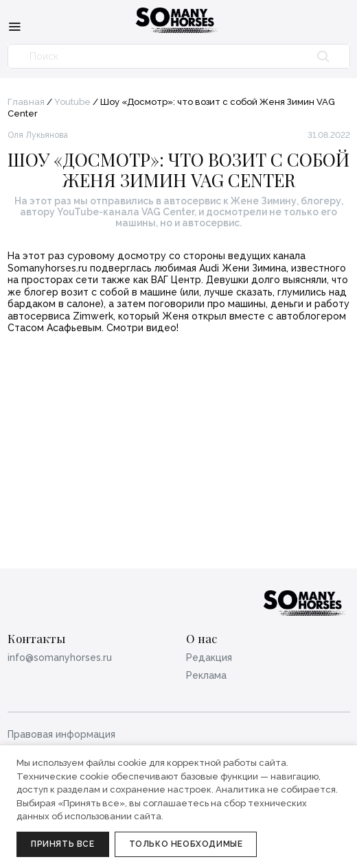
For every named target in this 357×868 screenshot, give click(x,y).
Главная (26, 102)
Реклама (206, 675)
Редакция (209, 658)
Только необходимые (186, 844)
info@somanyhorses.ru (60, 658)
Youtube (72, 102)
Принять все (63, 844)
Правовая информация (61, 734)
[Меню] (14, 26)
